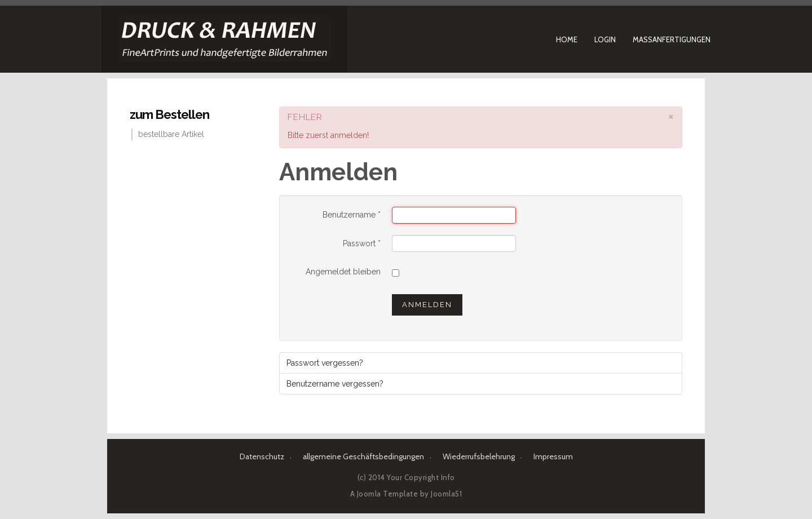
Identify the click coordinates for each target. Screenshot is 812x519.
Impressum (553, 456)
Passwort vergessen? (325, 363)
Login (605, 39)
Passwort (362, 243)
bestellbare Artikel (171, 134)
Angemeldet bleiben (343, 272)
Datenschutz (262, 456)
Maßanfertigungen (672, 39)
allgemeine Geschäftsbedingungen (363, 456)
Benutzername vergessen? (335, 384)
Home (567, 39)
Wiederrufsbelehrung (479, 456)
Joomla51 (446, 494)
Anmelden (427, 305)
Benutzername (352, 215)
